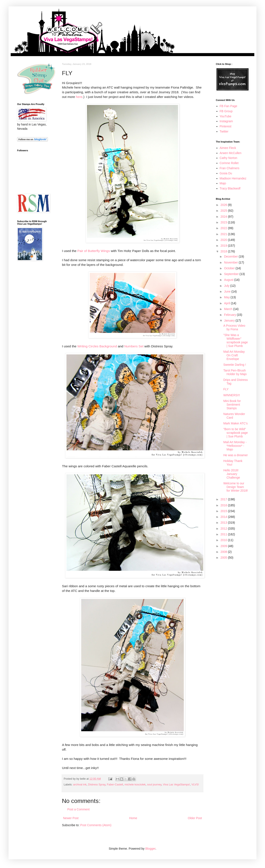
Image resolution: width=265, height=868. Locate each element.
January (230, 320)
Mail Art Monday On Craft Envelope (234, 355)
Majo (223, 183)
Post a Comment (78, 809)
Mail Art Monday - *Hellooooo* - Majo (235, 446)
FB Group (226, 111)
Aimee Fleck (228, 148)
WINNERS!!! (232, 395)
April (227, 303)
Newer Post (71, 818)
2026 (224, 205)
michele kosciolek (135, 785)
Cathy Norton (228, 158)
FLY (226, 389)
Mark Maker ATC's (236, 423)
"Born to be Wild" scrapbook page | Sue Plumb (236, 433)
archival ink (80, 785)
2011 (224, 534)
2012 (224, 529)
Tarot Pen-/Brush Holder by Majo (235, 372)
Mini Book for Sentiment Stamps (232, 405)
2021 (224, 234)
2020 (224, 240)
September (232, 274)
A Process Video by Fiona (234, 327)
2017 (224, 499)
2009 (224, 546)
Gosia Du (226, 173)
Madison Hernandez (233, 178)
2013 (224, 523)
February (230, 315)
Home (133, 818)
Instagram (226, 121)
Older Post (195, 818)
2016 (224, 505)
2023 (224, 222)
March (229, 309)
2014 (224, 517)
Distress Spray (97, 785)
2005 (224, 558)
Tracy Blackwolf (230, 188)
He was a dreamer (236, 455)
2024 (224, 217)
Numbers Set (134, 346)
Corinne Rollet (229, 163)
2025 (224, 211)
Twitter (224, 131)
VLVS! (195, 785)
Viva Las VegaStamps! (176, 785)
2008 (224, 552)
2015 (224, 511)
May (227, 297)
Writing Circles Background (97, 346)
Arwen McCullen (231, 153)
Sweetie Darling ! (235, 365)
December (231, 256)
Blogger (150, 849)
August (229, 280)
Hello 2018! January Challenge (232, 474)
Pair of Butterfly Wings (94, 251)
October (230, 268)
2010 (224, 540)
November (231, 262)
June (228, 291)
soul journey (154, 785)
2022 (224, 228)
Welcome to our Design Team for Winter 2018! (236, 487)
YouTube (226, 116)
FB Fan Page (229, 106)
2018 (224, 251)
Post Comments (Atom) (96, 825)
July (227, 286)
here (79, 97)
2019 (224, 246)
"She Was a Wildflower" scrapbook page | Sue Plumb (236, 340)
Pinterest (226, 126)
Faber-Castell (115, 785)
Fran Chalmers (230, 168)
